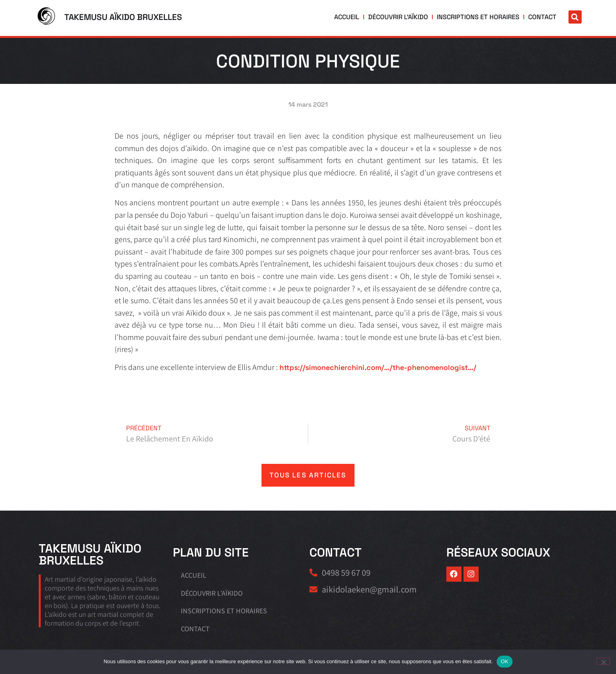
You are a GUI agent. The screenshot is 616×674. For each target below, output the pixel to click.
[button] (575, 17)
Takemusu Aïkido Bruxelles (123, 17)
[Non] (603, 661)
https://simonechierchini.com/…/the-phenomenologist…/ (378, 367)
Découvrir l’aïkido (409, 17)
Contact (543, 17)
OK (504, 661)
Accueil (361, 17)
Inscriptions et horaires (483, 17)
